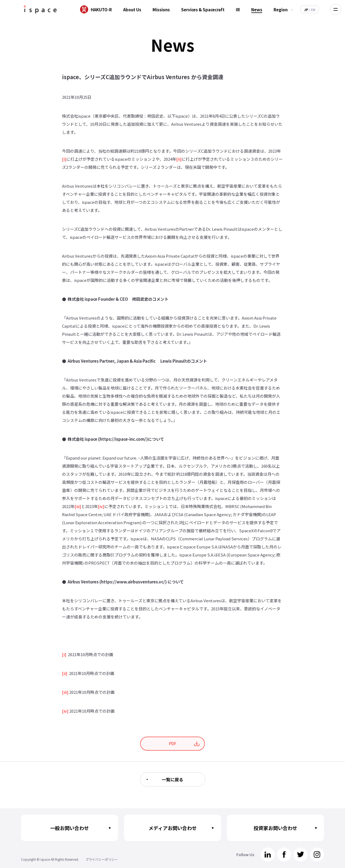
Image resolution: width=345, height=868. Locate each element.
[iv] (101, 506)
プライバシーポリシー (102, 859)
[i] (64, 159)
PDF (173, 743)
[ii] (179, 159)
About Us (132, 10)
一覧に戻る (172, 779)
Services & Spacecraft (203, 10)
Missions (161, 10)
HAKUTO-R (101, 10)
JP (306, 10)
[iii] (78, 506)
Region (281, 10)
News (257, 10)
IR (238, 10)
